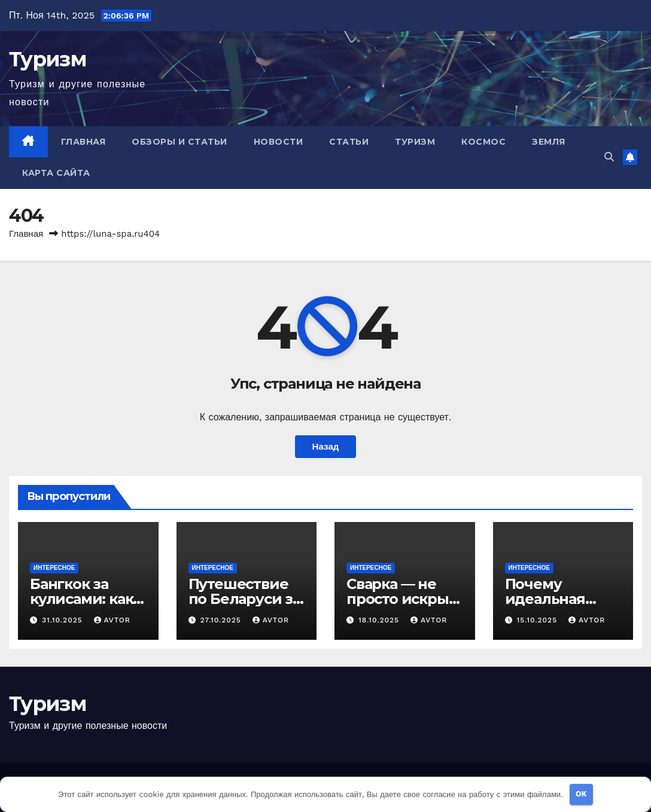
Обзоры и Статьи (180, 142)
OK (581, 794)
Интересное (54, 568)
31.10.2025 (64, 620)
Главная (83, 142)
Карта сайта (56, 173)
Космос (483, 142)
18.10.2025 (380, 620)
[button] (609, 157)
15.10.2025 (538, 620)
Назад (325, 447)
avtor (112, 620)
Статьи (349, 142)
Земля (549, 142)
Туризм (48, 59)
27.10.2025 (222, 620)
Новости (279, 142)
